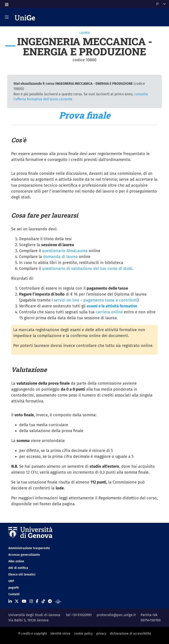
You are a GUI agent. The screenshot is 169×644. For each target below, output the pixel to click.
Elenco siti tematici (22, 575)
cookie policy (83, 634)
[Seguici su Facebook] (37, 601)
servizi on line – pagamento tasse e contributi (96, 300)
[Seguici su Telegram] (50, 601)
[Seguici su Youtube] (24, 601)
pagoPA (14, 588)
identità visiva (60, 634)
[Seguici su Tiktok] (43, 601)
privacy (101, 634)
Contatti (14, 594)
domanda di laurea (60, 257)
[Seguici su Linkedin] (10, 601)
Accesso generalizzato (24, 555)
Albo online (16, 561)
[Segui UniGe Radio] (58, 601)
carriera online (109, 312)
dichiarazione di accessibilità (130, 634)
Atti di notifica (18, 568)
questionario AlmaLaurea (65, 251)
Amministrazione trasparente (29, 548)
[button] (6, 3)
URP (11, 581)
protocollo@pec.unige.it (116, 615)
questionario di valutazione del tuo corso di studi (87, 269)
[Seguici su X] (17, 601)
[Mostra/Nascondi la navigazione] (7, 17)
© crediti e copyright (32, 634)
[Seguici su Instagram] (31, 601)
